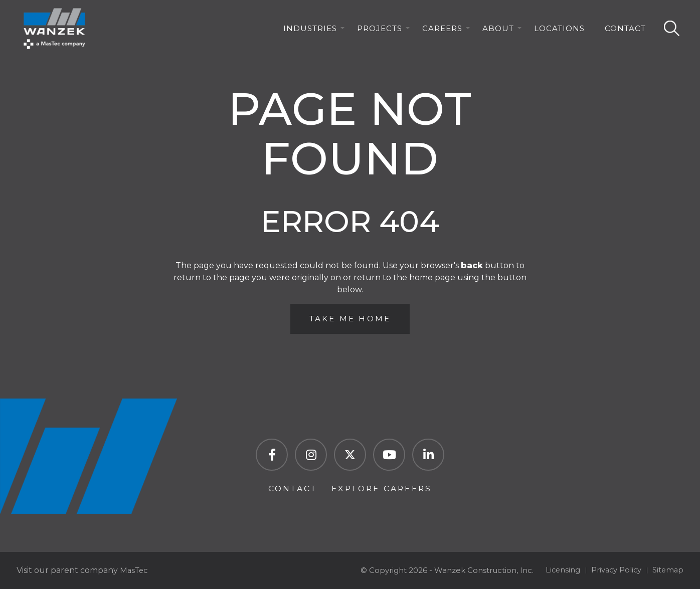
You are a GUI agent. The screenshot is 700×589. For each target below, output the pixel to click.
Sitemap (667, 570)
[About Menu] (519, 32)
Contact (290, 488)
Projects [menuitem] (380, 31)
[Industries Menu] (342, 32)
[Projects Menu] (408, 32)
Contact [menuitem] (625, 31)
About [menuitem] (498, 31)
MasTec (134, 570)
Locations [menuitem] (559, 31)
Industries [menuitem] (310, 31)
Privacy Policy (615, 570)
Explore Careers (383, 488)
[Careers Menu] (468, 32)
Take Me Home (350, 320)
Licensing (560, 570)
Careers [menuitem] (442, 31)
